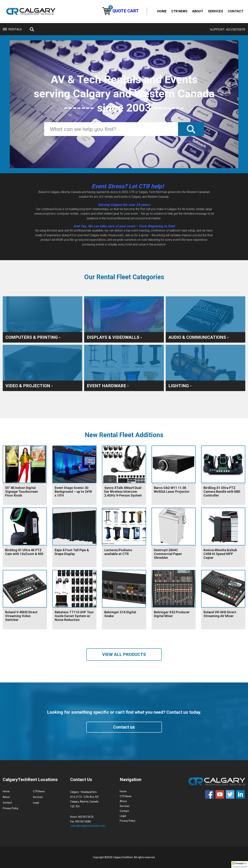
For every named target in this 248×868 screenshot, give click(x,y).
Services (215, 11)
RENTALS (12, 29)
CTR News (179, 11)
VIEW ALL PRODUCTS (124, 654)
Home (162, 11)
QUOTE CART (120, 11)
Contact (236, 11)
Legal (36, 803)
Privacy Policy (11, 808)
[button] (240, 865)
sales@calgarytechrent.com (88, 826)
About (198, 11)
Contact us (124, 727)
